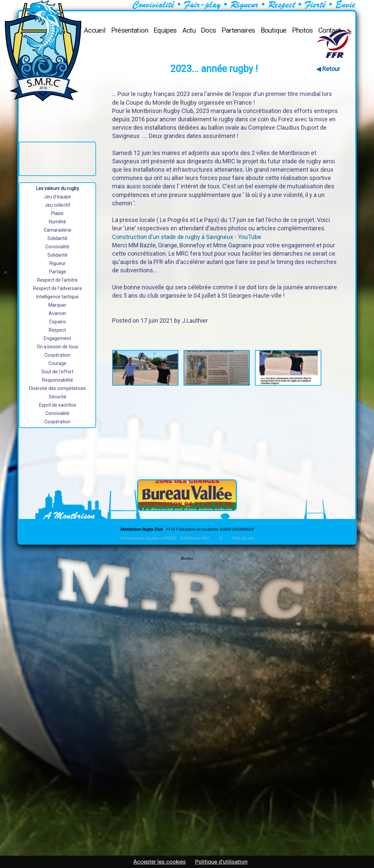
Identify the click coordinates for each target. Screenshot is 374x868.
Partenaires (238, 30)
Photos (302, 30)
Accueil (95, 30)
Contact (330, 30)
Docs (208, 30)
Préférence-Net (194, 538)
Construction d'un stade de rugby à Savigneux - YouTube (187, 237)
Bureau (187, 558)
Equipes (165, 30)
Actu (189, 30)
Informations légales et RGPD (148, 538)
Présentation (130, 30)
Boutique (274, 30)
